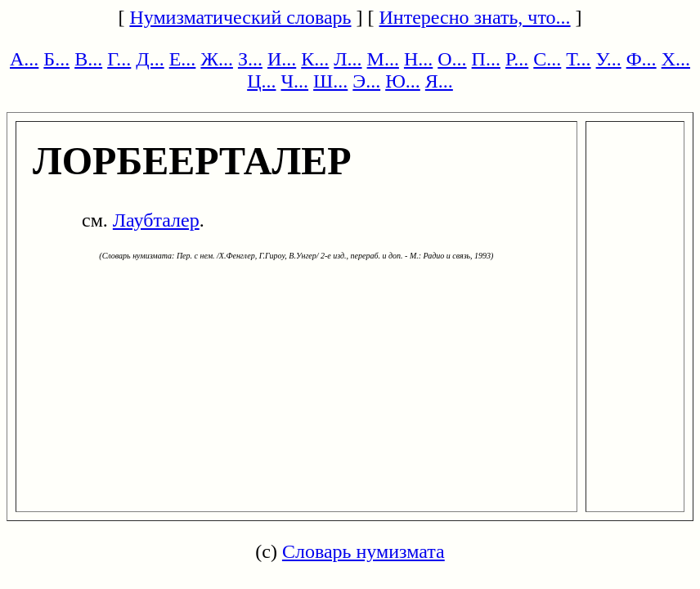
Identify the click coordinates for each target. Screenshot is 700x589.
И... (282, 59)
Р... (517, 59)
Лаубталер (156, 220)
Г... (119, 59)
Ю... (403, 81)
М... (383, 59)
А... (24, 59)
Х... (676, 59)
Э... (366, 81)
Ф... (642, 59)
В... (88, 59)
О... (452, 59)
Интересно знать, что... (475, 17)
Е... (183, 59)
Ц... (261, 81)
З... (250, 59)
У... (609, 59)
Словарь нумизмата (363, 551)
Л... (348, 59)
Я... (439, 81)
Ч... (294, 81)
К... (315, 59)
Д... (150, 59)
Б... (56, 59)
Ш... (330, 81)
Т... (578, 59)
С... (547, 59)
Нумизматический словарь (240, 17)
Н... (418, 59)
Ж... (217, 59)
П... (486, 59)
